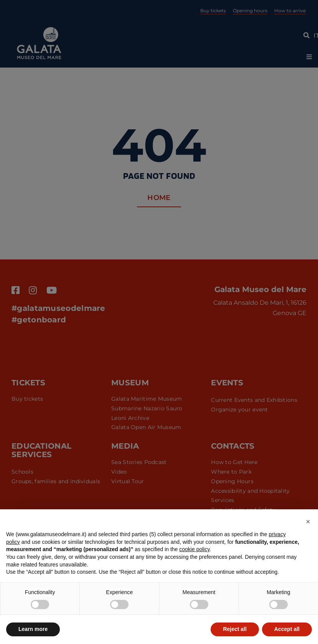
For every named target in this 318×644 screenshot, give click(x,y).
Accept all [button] (287, 629)
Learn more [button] (33, 629)
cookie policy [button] (194, 549)
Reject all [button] (235, 629)
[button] (308, 522)
